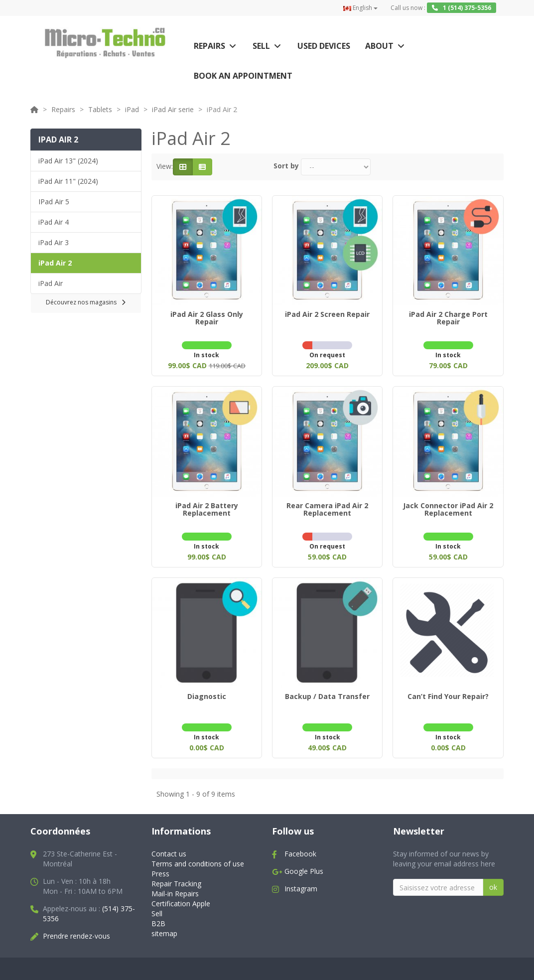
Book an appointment (243, 76)
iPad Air (51, 283)
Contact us (169, 848)
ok (493, 881)
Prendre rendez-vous (76, 930)
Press (160, 868)
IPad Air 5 (54, 202)
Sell (261, 46)
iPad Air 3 (54, 242)
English (360, 8)
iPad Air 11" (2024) (68, 181)
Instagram (301, 883)
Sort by (286, 166)
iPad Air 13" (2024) (68, 161)
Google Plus (304, 865)
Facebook (300, 848)
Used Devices (324, 46)
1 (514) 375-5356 (462, 8)
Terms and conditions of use (198, 858)
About (379, 46)
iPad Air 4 (54, 222)
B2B (158, 917)
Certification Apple (181, 898)
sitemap (164, 927)
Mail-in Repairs (175, 888)
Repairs (209, 46)
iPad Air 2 (55, 263)
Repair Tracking (176, 878)
